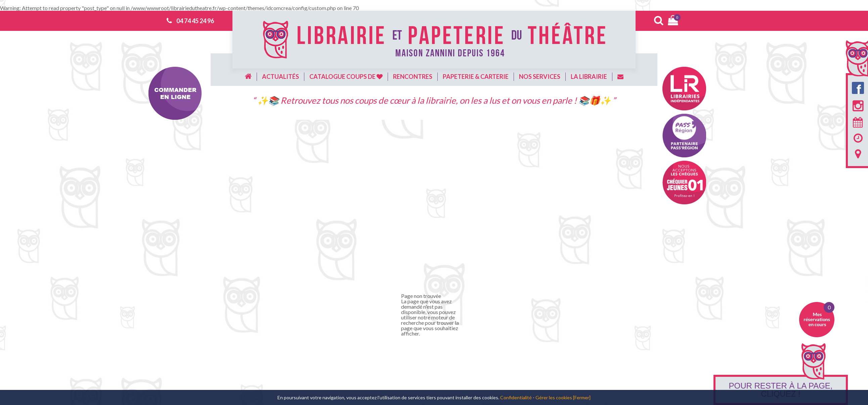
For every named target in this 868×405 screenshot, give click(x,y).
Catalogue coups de (346, 77)
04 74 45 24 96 (195, 21)
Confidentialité (516, 397)
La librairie (589, 77)
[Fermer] (582, 397)
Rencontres (413, 77)
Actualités (280, 77)
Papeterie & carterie (476, 77)
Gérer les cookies (554, 397)
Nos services (540, 77)
